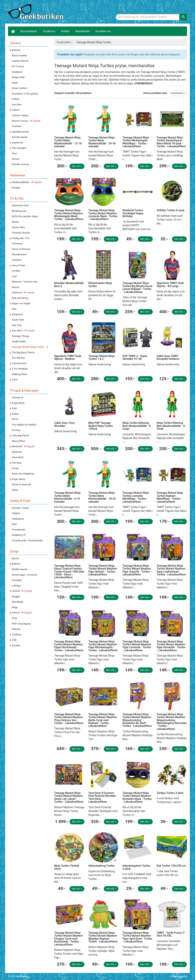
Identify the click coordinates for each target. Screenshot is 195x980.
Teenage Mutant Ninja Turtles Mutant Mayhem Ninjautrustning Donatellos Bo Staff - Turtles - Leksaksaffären (137, 720)
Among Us (18, 397)
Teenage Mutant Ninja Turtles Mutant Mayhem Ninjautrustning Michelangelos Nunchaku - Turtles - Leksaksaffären (172, 722)
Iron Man (17, 104)
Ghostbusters (19, 254)
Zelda (15, 490)
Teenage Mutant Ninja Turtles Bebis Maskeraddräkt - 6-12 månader (67, 497)
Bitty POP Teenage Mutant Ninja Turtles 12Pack (101, 426)
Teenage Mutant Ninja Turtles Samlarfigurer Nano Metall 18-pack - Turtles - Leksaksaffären (171, 142)
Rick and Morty (20, 298)
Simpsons (17, 314)
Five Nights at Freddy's (24, 425)
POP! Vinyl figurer (21, 624)
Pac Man (17, 463)
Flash (15, 83)
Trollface (17, 635)
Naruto (16, 287)
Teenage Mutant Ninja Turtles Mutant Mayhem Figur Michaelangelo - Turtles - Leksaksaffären (103, 646)
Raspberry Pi (19, 535)
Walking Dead (19, 374)
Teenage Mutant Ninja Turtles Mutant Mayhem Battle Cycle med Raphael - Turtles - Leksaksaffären (103, 720)
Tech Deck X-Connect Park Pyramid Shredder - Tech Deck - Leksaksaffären (103, 797)
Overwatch (18, 457)
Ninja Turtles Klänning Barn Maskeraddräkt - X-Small (171, 426)
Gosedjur (17, 580)
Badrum (16, 564)
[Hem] (13, 31)
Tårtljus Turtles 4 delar (170, 793)
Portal (15, 468)
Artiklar (65, 31)
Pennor (22, 613)
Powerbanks (19, 530)
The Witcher (18, 358)
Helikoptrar (18, 519)
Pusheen (17, 126)
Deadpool (17, 72)
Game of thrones (21, 249)
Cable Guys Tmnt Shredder (64, 424)
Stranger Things (20, 336)
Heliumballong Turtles (102, 866)
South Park (18, 320)
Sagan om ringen (21, 303)
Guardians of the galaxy (25, 94)
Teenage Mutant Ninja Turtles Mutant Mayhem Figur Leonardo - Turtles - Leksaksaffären (137, 646)
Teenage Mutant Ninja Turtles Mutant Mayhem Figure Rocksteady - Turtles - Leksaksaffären (69, 646)
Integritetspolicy (179, 976)
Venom (16, 159)
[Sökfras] (148, 17)
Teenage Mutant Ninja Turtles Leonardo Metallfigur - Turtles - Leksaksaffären (136, 497)
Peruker (16, 188)
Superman (17, 143)
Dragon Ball (18, 77)
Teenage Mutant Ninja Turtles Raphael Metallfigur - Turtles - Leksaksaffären (170, 497)
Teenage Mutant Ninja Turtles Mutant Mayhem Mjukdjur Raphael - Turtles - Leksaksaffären (103, 937)
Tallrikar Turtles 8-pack (171, 210)
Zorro (15, 380)
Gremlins (17, 260)
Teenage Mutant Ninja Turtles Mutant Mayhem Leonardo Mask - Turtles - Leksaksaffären (103, 215)
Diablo (15, 414)
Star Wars (23, 331)
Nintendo (17, 452)
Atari (14, 408)
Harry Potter (18, 265)
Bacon (15, 558)
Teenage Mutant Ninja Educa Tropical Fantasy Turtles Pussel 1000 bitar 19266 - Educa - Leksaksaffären (69, 572)
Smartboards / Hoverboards (27, 540)
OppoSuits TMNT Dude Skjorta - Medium (68, 357)
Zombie (16, 645)
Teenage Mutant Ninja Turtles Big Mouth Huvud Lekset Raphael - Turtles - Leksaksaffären (137, 287)
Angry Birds (18, 403)
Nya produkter (29, 31)
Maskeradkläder (27, 182)
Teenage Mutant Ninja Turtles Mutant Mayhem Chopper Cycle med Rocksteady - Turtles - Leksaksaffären (69, 939)
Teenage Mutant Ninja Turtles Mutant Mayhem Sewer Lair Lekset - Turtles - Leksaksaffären (69, 797)
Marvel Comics (26, 121)
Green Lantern (20, 88)
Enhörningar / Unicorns (24, 575)
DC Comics (18, 66)
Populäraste (178, 93)
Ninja (15, 607)
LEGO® (22, 591)
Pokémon (23, 292)
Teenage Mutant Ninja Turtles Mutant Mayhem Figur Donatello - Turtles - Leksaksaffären (171, 646)
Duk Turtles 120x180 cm (171, 866)
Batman (16, 50)
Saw (14, 309)
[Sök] (183, 17)
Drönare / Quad (20, 508)
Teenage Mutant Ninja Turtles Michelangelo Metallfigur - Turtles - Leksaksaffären (136, 142)
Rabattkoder (82, 31)
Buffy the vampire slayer (25, 216)
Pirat (14, 618)
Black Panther (19, 56)
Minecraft (23, 446)
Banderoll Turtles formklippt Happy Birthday (133, 213)
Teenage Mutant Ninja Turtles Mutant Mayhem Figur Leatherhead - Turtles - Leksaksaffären (171, 570)
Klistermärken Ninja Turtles (100, 284)
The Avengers (19, 148)
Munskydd (18, 602)
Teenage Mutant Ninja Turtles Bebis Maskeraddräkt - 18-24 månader (102, 497)
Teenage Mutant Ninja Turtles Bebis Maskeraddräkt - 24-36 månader (102, 142)
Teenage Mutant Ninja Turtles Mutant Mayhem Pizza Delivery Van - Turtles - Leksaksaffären (69, 719)
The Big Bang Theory (23, 352)
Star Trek (17, 325)
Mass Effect (18, 441)
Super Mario (18, 479)
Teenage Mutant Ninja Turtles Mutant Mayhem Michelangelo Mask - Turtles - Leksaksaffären (69, 215)
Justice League (20, 115)
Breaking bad (19, 211)
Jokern (16, 110)
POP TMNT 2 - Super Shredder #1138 (135, 357)
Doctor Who (18, 227)
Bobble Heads (20, 569)
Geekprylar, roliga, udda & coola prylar (37, 12)
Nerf (14, 524)
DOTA (15, 419)
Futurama (17, 244)
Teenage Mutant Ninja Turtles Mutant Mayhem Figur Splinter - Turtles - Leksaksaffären (103, 570)
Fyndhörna (49, 31)
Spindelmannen (20, 132)
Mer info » (77, 166)
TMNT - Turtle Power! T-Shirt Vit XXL (171, 934)
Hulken (16, 99)
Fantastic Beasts (21, 233)
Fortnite (16, 430)
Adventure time (20, 205)
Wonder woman (20, 164)
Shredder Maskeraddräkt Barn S (69, 284)
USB (14, 640)
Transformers (19, 363)
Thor (14, 153)
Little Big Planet (20, 436)
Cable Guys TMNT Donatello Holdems (168, 357)
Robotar (16, 629)
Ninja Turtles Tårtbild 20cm (67, 867)
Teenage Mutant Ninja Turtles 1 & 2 (101, 357)
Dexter (15, 222)
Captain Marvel (20, 61)
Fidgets (16, 513)
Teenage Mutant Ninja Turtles (28, 347)
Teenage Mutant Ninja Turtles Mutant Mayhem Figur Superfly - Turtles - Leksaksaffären (137, 570)
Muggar (16, 596)
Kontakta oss (103, 31)
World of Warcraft (22, 484)
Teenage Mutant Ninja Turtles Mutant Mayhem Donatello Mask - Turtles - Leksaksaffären (137, 797)
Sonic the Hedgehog (23, 474)
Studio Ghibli (19, 341)
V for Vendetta (20, 369)
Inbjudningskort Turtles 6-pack (136, 867)
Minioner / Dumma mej (24, 282)
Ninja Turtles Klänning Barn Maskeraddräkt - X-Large (137, 426)
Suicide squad (20, 137)
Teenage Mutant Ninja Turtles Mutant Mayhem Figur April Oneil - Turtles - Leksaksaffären (137, 937)
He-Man (16, 271)
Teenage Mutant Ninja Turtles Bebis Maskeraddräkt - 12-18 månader (68, 142)
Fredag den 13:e (21, 238)
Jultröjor (16, 586)
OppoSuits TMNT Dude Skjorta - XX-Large (170, 284)
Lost (14, 276)
